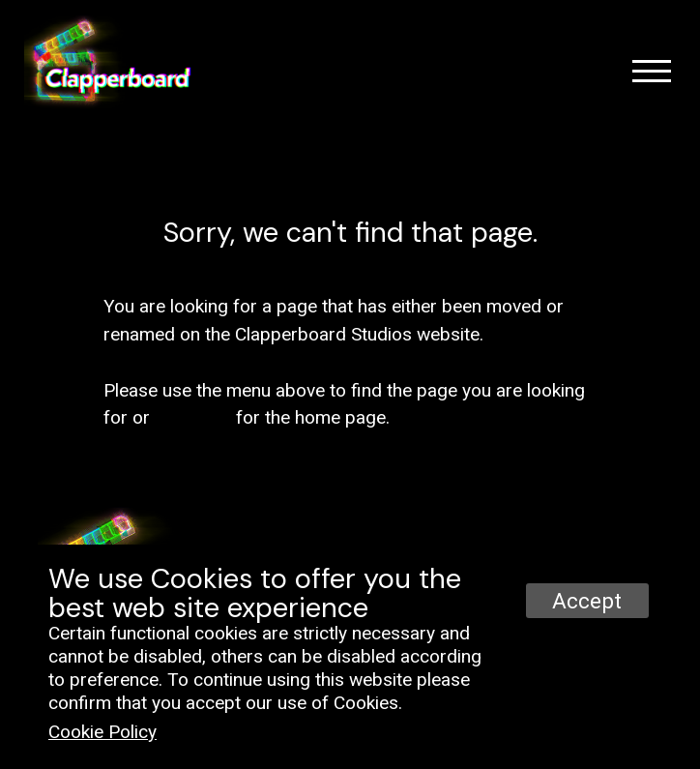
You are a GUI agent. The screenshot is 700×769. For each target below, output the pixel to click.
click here (193, 417)
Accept (587, 601)
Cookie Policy (102, 732)
